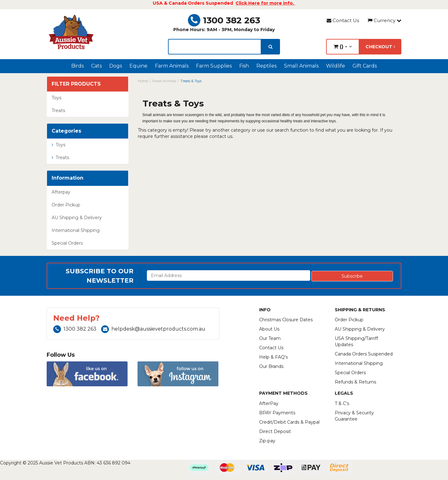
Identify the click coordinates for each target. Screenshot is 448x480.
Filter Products (76, 84)
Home (143, 81)
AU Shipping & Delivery (77, 218)
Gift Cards (365, 66)
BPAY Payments (277, 413)
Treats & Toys (191, 81)
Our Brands (271, 366)
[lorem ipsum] (215, 47)
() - (343, 47)
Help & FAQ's (273, 357)
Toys (56, 98)
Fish (244, 66)
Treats (58, 111)
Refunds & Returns (355, 382)
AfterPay (269, 403)
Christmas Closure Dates (286, 320)
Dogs (116, 66)
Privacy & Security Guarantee (354, 416)
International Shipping (76, 230)
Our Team (270, 338)
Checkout (380, 47)
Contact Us (343, 20)
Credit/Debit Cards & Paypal (289, 422)
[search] (271, 47)
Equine (138, 66)
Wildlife (336, 66)
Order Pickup (66, 205)
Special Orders (67, 243)
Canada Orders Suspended (364, 354)
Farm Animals (172, 66)
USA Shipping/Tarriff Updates (356, 341)
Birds (77, 66)
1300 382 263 (224, 20)
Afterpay (61, 192)
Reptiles (266, 66)
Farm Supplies (214, 66)
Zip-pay (267, 441)
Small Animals (301, 66)
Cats (96, 66)
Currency (385, 20)
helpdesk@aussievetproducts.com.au (153, 329)
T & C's (342, 403)
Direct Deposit (275, 431)
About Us (269, 329)
